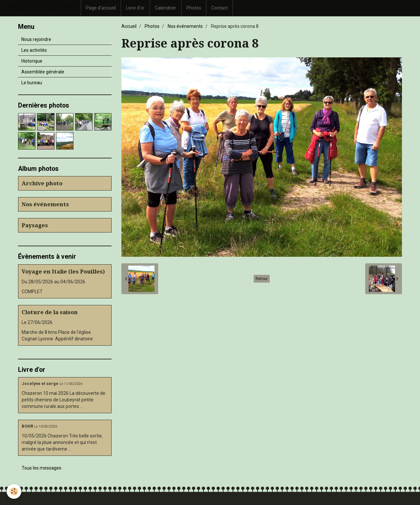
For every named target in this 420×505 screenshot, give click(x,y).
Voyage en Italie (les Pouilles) (63, 272)
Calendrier (166, 8)
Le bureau (32, 83)
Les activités (34, 50)
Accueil (129, 26)
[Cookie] (14, 491)
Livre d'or (135, 8)
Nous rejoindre (36, 39)
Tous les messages (42, 468)
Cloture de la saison (50, 312)
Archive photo (42, 183)
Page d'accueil (101, 8)
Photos (194, 8)
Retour (262, 279)
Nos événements (185, 26)
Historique (32, 61)
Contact (220, 8)
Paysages (35, 225)
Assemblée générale (43, 72)
